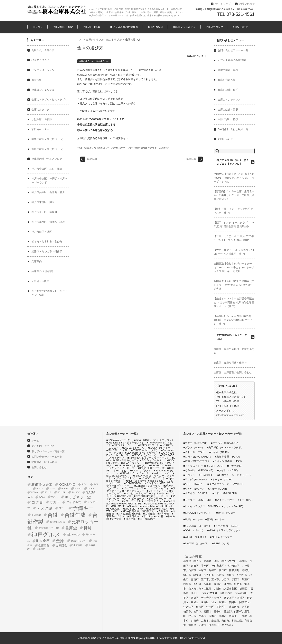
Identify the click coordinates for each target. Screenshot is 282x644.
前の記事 (92, 159)
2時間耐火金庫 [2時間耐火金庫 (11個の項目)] (42, 485)
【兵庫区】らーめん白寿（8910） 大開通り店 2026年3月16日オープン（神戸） (233, 320)
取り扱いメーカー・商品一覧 (48, 451)
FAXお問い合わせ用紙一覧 (233, 129)
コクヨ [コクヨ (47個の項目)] (37, 502)
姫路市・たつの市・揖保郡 (47, 251)
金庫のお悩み (155, 27)
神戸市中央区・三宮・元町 (47, 169)
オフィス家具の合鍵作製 (124, 27)
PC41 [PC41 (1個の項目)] (85, 484)
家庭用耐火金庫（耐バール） (48, 149)
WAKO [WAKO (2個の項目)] (55, 497)
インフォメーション (43, 70)
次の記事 (191, 159)
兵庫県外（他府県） (43, 271)
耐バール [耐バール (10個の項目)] (73, 534)
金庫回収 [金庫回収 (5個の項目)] (61, 545)
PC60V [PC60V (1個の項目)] (78, 489)
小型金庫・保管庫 (42, 119)
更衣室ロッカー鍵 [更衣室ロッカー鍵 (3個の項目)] (49, 528)
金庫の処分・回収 (228, 110)
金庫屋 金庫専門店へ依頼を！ (231, 363)
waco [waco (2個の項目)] (42, 497)
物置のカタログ (40, 60)
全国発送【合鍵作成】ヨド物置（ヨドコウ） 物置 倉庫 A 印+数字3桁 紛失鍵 (234, 285)
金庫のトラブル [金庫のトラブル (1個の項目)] (78, 541)
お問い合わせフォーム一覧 (233, 50)
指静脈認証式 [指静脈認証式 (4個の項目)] (58, 522)
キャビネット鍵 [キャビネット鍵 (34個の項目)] (78, 497)
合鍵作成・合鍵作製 (43, 50)
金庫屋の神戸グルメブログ (47, 159)
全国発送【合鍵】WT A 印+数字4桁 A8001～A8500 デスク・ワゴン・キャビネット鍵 (234, 178)
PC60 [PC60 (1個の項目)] (52, 489)
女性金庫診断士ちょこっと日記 (232, 337)
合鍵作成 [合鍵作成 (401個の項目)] (75, 515)
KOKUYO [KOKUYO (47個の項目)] (67, 485)
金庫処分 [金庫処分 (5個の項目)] (44, 545)
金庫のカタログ (214, 27)
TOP (80, 40)
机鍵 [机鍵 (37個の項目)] (88, 528)
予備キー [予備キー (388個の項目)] (83, 508)
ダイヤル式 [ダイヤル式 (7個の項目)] (74, 502)
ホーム (35, 441)
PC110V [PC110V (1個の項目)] (76, 492)
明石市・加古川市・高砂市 (47, 242)
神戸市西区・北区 (42, 232)
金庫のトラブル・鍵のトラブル (104, 40)
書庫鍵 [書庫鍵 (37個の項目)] (71, 528)
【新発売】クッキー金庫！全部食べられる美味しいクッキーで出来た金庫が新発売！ (234, 195)
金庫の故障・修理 (228, 90)
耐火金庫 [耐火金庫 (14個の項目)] (43, 541)
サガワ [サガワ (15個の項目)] (55, 502)
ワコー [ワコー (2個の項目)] (62, 508)
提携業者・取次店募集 (44, 462)
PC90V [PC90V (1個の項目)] (35, 492)
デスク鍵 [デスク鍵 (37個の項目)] (44, 508)
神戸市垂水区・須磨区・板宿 (48, 222)
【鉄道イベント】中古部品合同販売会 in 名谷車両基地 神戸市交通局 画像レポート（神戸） (234, 302)
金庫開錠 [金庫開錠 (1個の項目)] (41, 549)
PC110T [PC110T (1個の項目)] (61, 492)
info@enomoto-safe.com (230, 415)
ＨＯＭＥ (38, 27)
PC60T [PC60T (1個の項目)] (65, 489)
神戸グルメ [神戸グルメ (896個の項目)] (46, 534)
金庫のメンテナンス (229, 100)
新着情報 (37, 80)
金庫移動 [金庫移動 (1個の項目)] (78, 545)
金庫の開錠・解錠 (63, 27)
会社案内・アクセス (43, 446)
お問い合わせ (240, 27)
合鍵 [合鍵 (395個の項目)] (53, 515)
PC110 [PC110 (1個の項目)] (48, 492)
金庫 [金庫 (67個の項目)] (60, 541)
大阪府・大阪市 (40, 281)
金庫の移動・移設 (228, 119)
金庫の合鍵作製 (91, 27)
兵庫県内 (37, 261)
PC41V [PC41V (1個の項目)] (40, 489)
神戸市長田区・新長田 (44, 212)
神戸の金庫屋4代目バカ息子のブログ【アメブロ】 (233, 162)
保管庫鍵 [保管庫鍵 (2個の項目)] (36, 515)
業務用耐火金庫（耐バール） (48, 139)
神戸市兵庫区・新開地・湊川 (48, 192)
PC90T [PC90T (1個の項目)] (91, 489)
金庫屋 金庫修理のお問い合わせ (233, 372)
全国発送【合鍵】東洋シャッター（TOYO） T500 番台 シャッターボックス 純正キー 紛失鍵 (234, 267)
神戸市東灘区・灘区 (43, 202)
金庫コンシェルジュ (184, 27)
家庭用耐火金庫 (40, 129)
